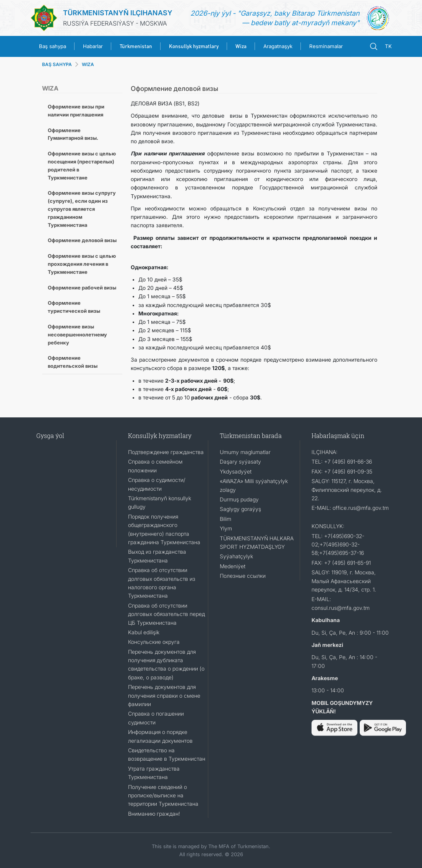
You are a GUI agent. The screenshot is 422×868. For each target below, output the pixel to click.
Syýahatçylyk (236, 556)
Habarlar (93, 46)
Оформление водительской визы (73, 362)
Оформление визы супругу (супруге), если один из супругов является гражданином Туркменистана (82, 209)
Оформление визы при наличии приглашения (76, 111)
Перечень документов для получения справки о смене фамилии (164, 695)
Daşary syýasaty (240, 461)
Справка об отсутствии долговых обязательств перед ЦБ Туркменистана (166, 614)
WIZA (88, 64)
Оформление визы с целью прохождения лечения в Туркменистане (82, 264)
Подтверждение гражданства (166, 452)
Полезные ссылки (243, 576)
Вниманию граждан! (154, 814)
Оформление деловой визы (82, 240)
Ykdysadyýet (236, 471)
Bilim (226, 519)
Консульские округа (154, 642)
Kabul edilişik (144, 632)
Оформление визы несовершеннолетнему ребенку (77, 335)
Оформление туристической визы (74, 307)
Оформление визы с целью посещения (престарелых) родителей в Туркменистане (82, 165)
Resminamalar (326, 46)
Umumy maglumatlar (245, 452)
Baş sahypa (53, 46)
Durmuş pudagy (239, 499)
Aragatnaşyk (278, 46)
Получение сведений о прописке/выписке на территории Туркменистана (163, 795)
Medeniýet (233, 566)
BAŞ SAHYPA (57, 64)
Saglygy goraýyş (240, 509)
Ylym (226, 528)
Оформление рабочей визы (82, 288)
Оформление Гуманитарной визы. (73, 134)
